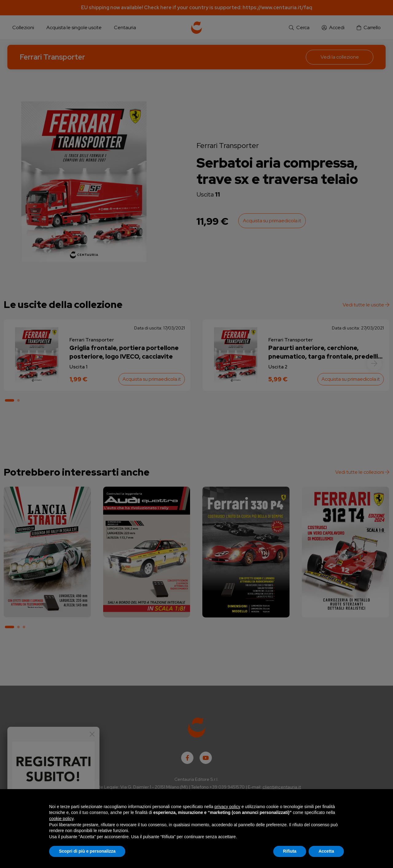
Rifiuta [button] (290, 851)
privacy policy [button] (228, 807)
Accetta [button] (326, 851)
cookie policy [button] (61, 819)
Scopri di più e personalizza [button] (87, 851)
